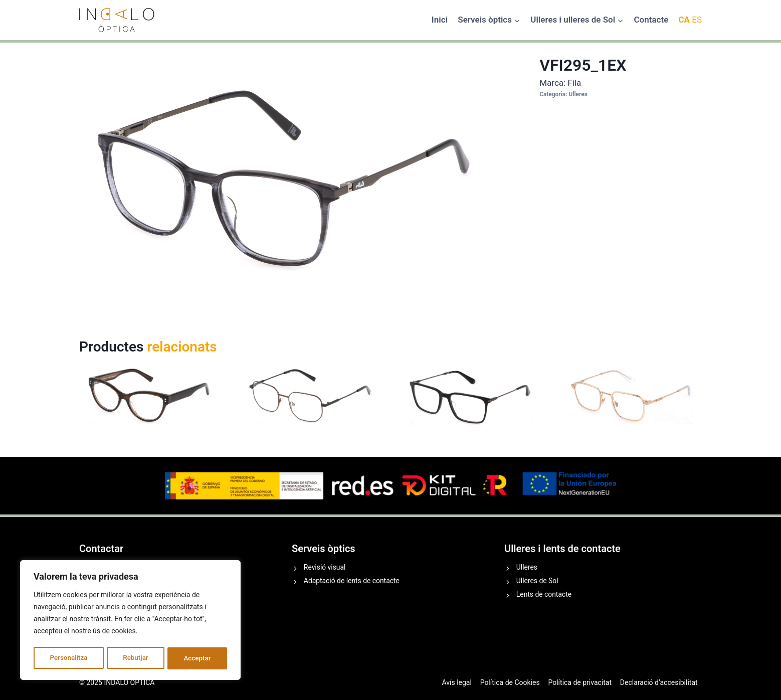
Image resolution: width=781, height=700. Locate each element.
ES (697, 20)
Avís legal (456, 682)
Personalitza (68, 658)
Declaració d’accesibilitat (659, 682)
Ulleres (578, 94)
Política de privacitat (580, 682)
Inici (440, 20)
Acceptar (198, 658)
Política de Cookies (510, 682)
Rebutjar (136, 658)
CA (684, 20)
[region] (130, 621)
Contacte (651, 20)
